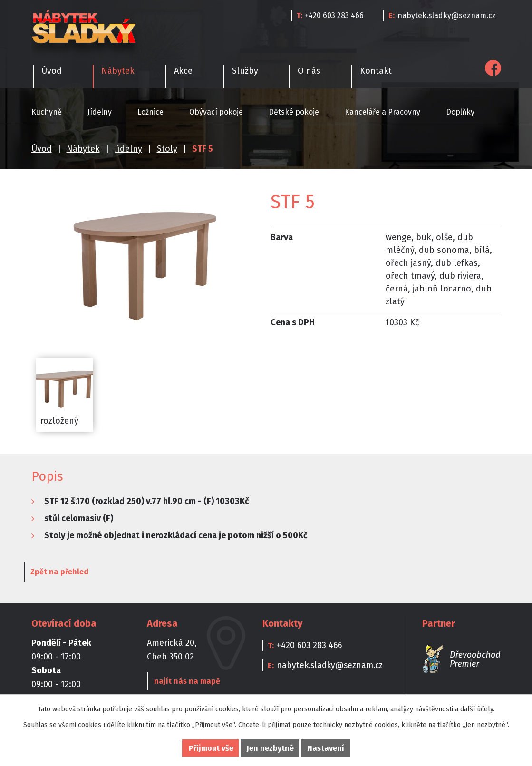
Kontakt (376, 71)
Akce (183, 71)
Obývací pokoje (216, 112)
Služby (245, 71)
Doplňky (460, 112)
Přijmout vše (211, 748)
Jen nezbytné (270, 748)
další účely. (477, 709)
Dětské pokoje (294, 112)
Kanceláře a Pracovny (382, 112)
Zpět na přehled (67, 573)
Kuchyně (47, 112)
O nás (309, 71)
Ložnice (150, 112)
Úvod (42, 149)
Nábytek (83, 149)
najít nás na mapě (186, 682)
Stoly (167, 149)
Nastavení (326, 748)
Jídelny (100, 112)
